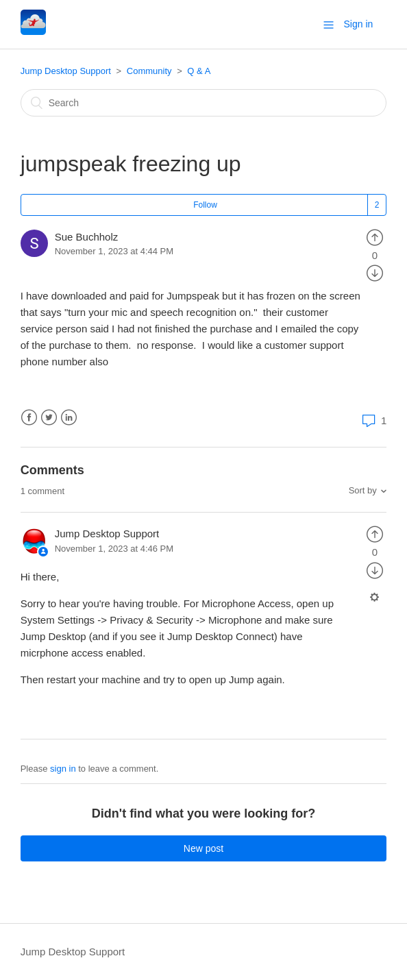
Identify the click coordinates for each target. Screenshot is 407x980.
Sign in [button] (359, 24)
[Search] (204, 103)
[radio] (375, 237)
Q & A (199, 71)
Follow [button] (205, 205)
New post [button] (203, 848)
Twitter (49, 418)
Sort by (363, 490)
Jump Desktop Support (66, 71)
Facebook (29, 418)
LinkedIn (69, 418)
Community (149, 71)
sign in (63, 769)
